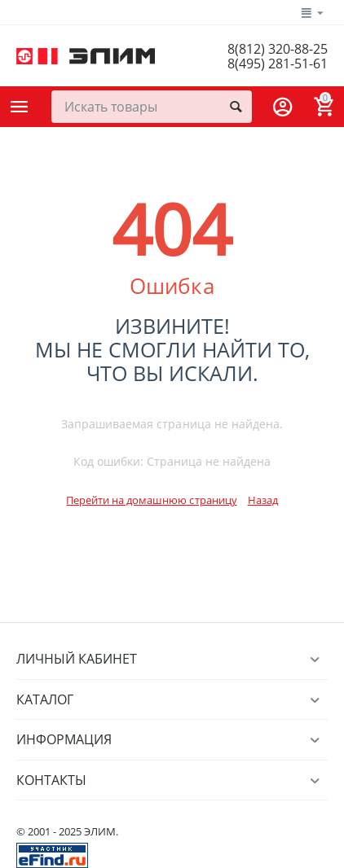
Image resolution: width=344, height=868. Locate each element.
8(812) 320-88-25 (278, 49)
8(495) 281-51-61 (278, 64)
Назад (263, 500)
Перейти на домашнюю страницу (151, 500)
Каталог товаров (20, 107)
